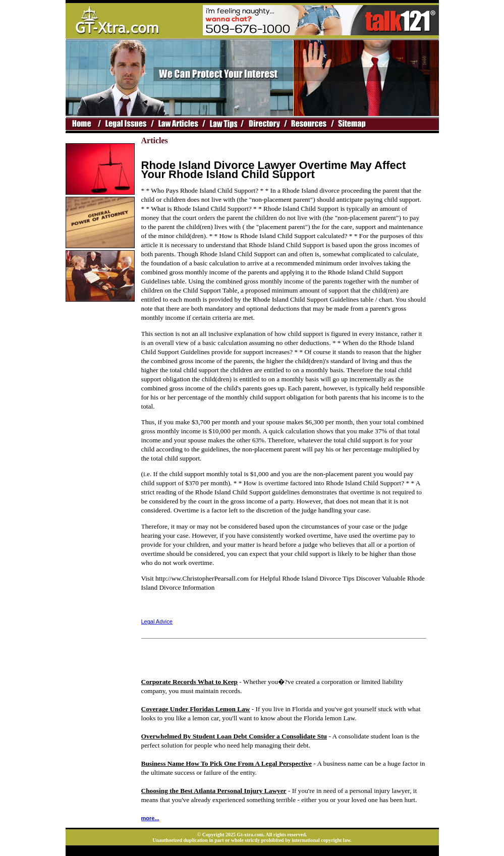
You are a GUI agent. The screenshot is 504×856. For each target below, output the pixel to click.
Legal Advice (157, 621)
